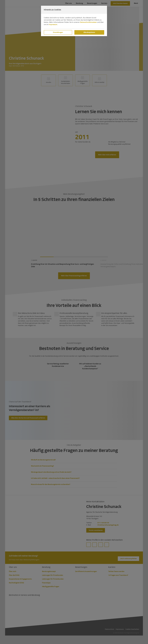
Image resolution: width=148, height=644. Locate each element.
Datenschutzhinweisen (88, 22)
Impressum (53, 25)
